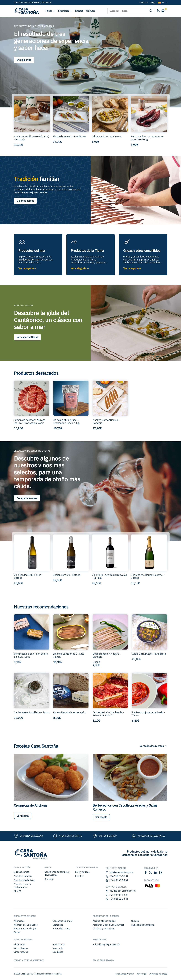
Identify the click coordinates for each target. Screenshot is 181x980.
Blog (153, 2)
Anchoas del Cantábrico (26, 925)
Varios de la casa (61, 928)
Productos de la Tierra (106, 916)
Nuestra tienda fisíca (24, 880)
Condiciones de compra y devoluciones (57, 873)
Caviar (17, 932)
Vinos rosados (21, 952)
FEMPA (18, 891)
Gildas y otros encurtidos (29, 960)
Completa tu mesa (27, 498)
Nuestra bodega (23, 940)
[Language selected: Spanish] (162, 3)
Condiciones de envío (124, 974)
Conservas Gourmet (63, 921)
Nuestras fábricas (23, 876)
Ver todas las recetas (153, 746)
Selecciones (99, 940)
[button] (151, 11)
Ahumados (19, 921)
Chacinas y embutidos (104, 928)
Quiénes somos (25, 201)
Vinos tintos (20, 944)
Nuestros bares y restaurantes (23, 886)
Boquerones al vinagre (25, 928)
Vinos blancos (21, 948)
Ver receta (23, 816)
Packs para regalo (103, 960)
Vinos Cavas (59, 944)
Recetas (79, 876)
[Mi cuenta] (158, 11)
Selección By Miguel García (106, 944)
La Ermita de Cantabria (143, 925)
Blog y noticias (82, 872)
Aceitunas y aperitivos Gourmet (108, 925)
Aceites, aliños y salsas (104, 921)
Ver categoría (27, 268)
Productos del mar (25, 916)
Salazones (58, 925)
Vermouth (58, 948)
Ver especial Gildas (27, 337)
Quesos (135, 921)
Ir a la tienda (24, 60)
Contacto (144, 2)
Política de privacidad (158, 974)
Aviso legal (141, 974)
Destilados (58, 952)
